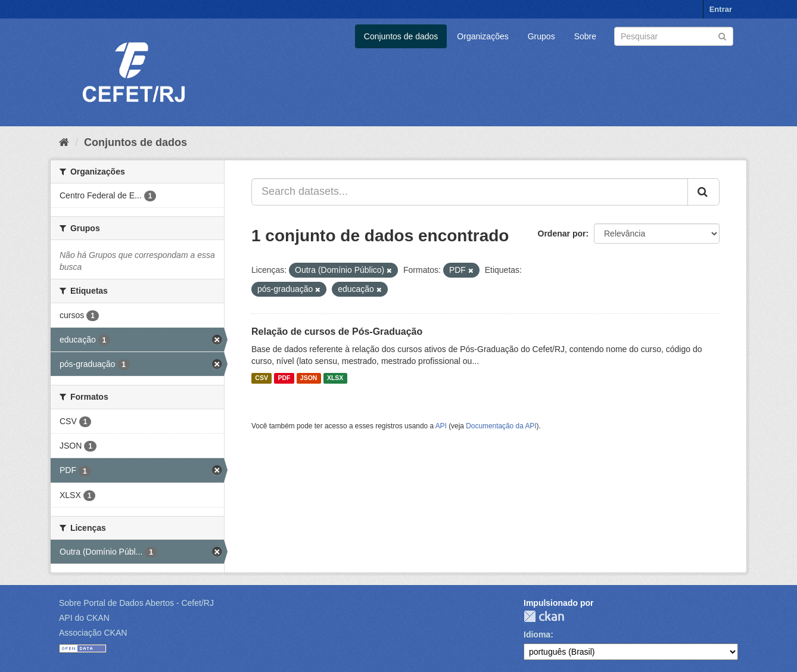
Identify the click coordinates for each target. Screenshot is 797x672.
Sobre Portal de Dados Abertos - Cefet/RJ (136, 603)
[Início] (64, 142)
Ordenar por (562, 234)
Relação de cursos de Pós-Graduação (337, 332)
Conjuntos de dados (401, 36)
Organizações (482, 36)
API (441, 426)
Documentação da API (501, 426)
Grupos (541, 36)
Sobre (585, 36)
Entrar (721, 9)
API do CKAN (84, 618)
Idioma (537, 634)
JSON (309, 378)
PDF (284, 378)
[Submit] (722, 35)
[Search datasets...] (470, 192)
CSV (261, 378)
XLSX (335, 378)
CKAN (544, 616)
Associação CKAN (93, 633)
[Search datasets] (674, 36)
